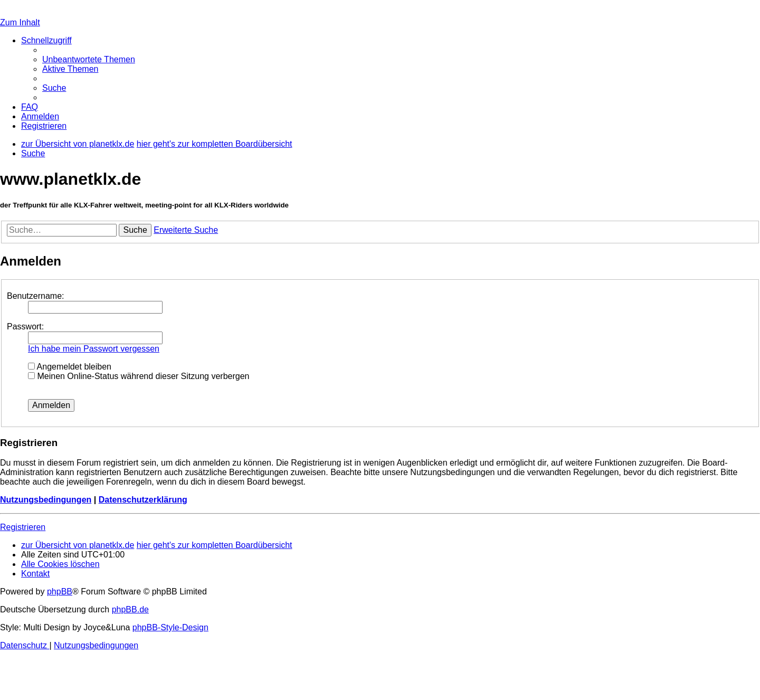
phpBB (60, 592)
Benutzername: (36, 296)
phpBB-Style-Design (170, 627)
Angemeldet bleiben (70, 367)
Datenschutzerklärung (143, 500)
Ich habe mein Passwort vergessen (94, 349)
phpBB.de (130, 609)
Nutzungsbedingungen (46, 500)
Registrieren (23, 527)
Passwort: (25, 327)
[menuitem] (89, 59)
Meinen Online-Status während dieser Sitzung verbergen (139, 376)
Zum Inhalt (20, 22)
